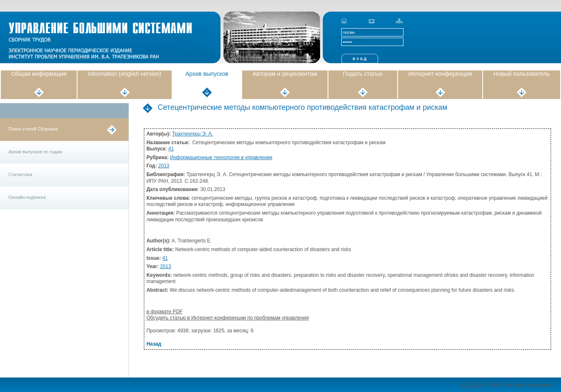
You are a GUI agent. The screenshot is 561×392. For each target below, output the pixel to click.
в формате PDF (164, 312)
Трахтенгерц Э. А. (193, 134)
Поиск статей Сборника (33, 129)
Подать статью (363, 74)
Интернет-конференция (440, 74)
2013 (164, 166)
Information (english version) (125, 74)
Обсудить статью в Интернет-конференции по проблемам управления (228, 318)
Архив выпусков (207, 74)
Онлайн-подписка (27, 197)
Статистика (20, 174)
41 (171, 149)
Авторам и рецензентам (285, 74)
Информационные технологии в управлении (221, 157)
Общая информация (39, 74)
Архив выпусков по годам (35, 152)
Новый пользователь (521, 74)
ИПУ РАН (471, 385)
